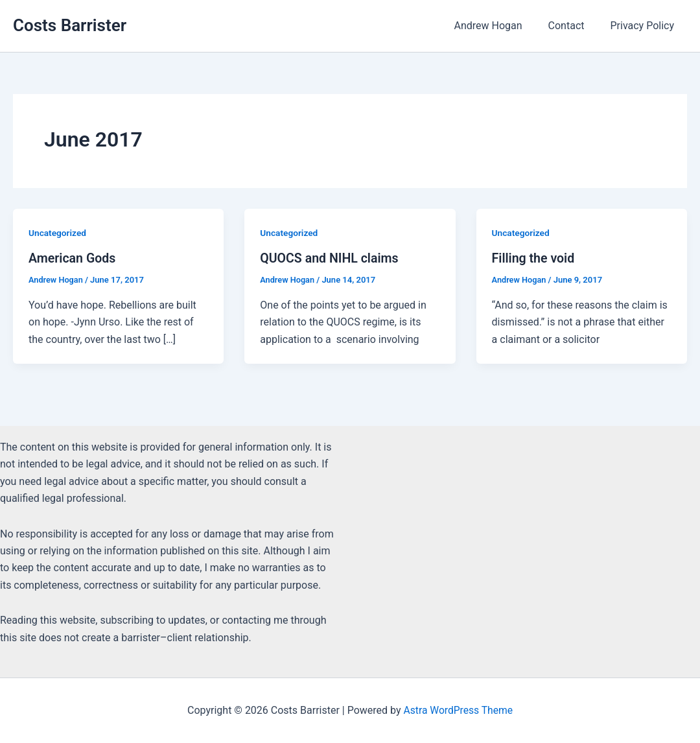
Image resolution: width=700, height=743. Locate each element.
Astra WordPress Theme (458, 710)
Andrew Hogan (501, 26)
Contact (574, 26)
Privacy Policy (645, 26)
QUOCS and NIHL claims (331, 258)
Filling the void (534, 258)
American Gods (73, 258)
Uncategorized (58, 233)
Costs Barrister (70, 25)
